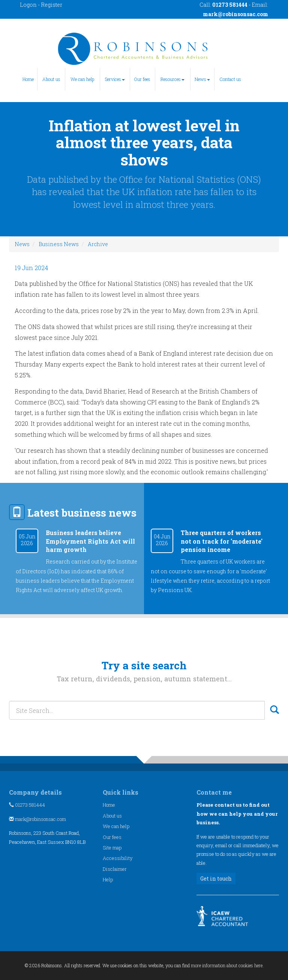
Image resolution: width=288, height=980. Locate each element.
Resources (172, 79)
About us (51, 79)
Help (108, 879)
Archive (98, 244)
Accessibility (118, 858)
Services (115, 79)
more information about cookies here (227, 965)
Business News (59, 244)
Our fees (142, 79)
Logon (28, 5)
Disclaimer (115, 869)
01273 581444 (27, 805)
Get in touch (216, 879)
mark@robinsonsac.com (235, 14)
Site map (112, 848)
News (202, 79)
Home (28, 79)
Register (52, 5)
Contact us (230, 79)
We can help (82, 79)
